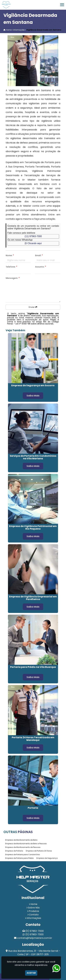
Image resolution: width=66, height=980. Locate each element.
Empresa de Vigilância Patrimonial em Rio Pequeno (33, 527)
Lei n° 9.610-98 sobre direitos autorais (34, 324)
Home (34, 904)
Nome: (10, 255)
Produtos (34, 911)
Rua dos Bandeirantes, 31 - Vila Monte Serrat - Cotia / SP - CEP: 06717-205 (34, 953)
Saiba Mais (33, 396)
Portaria (33, 808)
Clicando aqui (33, 243)
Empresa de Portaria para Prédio (19, 858)
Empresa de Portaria (14, 851)
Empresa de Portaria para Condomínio (22, 854)
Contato (34, 915)
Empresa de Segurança (47, 858)
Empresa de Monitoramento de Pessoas (23, 847)
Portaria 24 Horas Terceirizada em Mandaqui (33, 739)
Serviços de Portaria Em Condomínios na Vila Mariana (33, 457)
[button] (62, 5)
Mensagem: (13, 278)
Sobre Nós (34, 908)
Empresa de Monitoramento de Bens (21, 840)
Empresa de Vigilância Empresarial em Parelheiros (33, 598)
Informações (34, 918)
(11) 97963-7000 (33, 236)
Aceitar (31, 973)
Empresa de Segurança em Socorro (33, 385)
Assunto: (41, 267)
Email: (39, 255)
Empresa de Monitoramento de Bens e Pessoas (26, 844)
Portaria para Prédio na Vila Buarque (33, 667)
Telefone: (11, 267)
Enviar (33, 307)
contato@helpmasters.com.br (35, 938)
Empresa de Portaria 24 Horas (39, 851)
